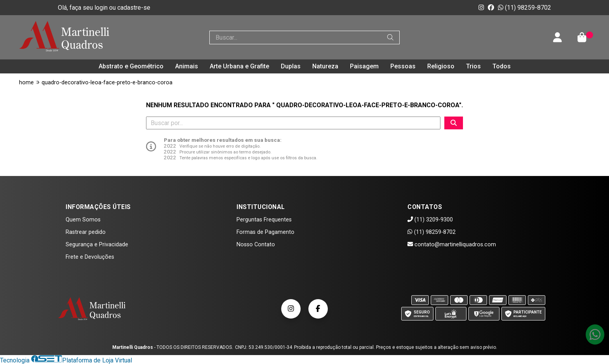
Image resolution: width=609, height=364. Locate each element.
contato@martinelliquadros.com (452, 245)
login (102, 8)
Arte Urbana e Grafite (239, 66)
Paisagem (364, 66)
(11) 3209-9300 (430, 220)
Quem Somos (83, 220)
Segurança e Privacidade (97, 245)
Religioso (441, 66)
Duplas (291, 66)
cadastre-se (134, 8)
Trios (473, 66)
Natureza (325, 66)
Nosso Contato (256, 245)
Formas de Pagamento (265, 232)
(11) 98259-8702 (525, 8)
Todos (502, 66)
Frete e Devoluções (90, 257)
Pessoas (403, 66)
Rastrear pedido (86, 232)
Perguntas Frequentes (264, 220)
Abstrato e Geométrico (131, 66)
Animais (187, 66)
